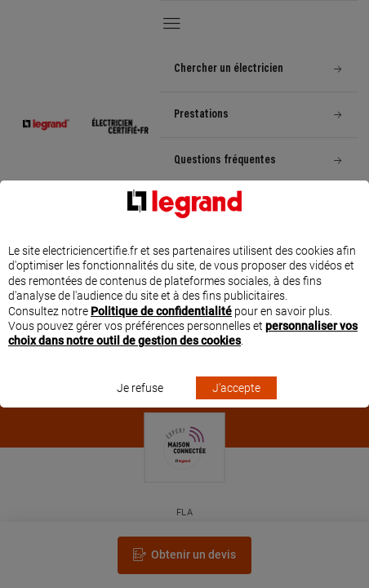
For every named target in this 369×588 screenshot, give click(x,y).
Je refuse (140, 403)
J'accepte (236, 403)
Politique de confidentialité (161, 326)
